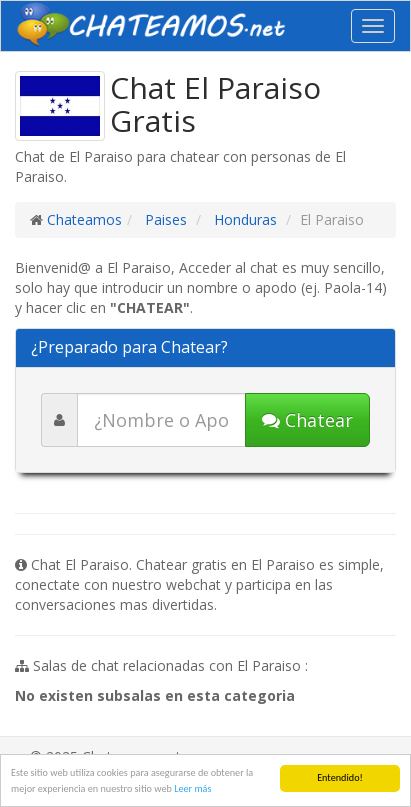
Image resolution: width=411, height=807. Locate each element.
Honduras (243, 219)
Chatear (307, 420)
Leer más (192, 788)
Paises (164, 219)
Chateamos (84, 219)
